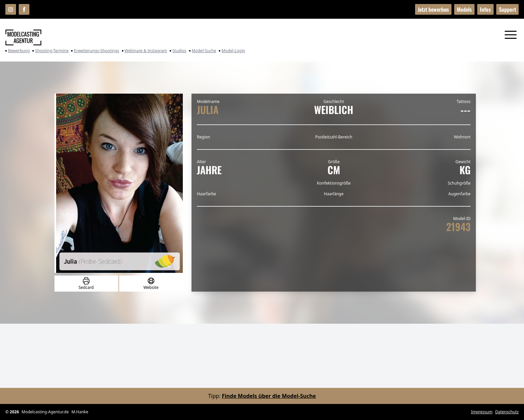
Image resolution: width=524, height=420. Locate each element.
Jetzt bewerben (433, 9)
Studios (178, 51)
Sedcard (86, 284)
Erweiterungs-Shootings (95, 51)
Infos (485, 9)
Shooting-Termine (50, 51)
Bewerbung (18, 51)
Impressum (482, 412)
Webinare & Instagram (145, 51)
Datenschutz (507, 412)
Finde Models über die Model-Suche (269, 396)
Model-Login (232, 51)
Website (151, 284)
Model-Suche (203, 51)
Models (464, 9)
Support (507, 9)
